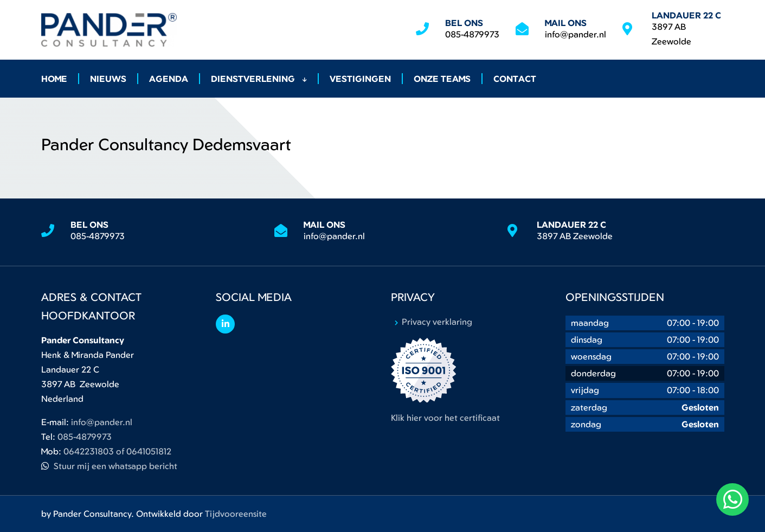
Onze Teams (442, 79)
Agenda (169, 79)
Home (54, 79)
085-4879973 (472, 34)
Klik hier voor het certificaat (445, 418)
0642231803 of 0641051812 (117, 451)
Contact (515, 79)
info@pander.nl (576, 34)
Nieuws (108, 79)
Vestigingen (360, 79)
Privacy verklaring (437, 322)
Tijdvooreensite (236, 514)
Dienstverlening (259, 79)
